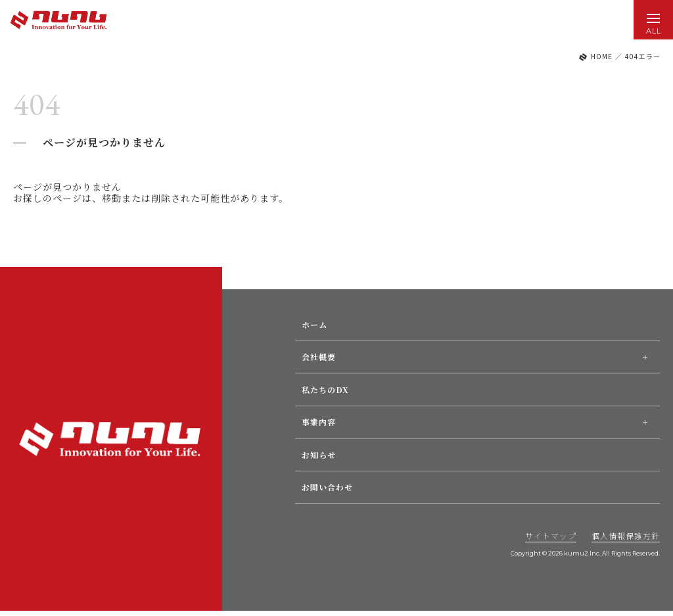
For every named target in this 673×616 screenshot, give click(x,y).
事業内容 (319, 422)
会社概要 (319, 357)
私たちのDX (325, 390)
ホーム (314, 324)
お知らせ (319, 455)
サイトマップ (551, 535)
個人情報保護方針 (626, 535)
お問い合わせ (327, 487)
